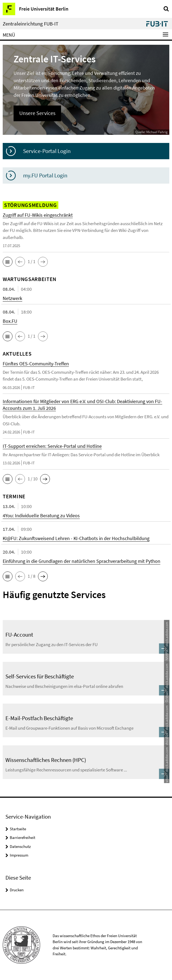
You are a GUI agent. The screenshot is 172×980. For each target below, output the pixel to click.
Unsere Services (37, 113)
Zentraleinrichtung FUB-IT (31, 24)
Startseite (18, 829)
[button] (8, 262)
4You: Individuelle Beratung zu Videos (41, 515)
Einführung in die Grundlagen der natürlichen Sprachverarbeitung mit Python (82, 561)
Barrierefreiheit (23, 837)
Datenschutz (20, 846)
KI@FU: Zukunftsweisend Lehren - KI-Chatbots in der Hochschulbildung (76, 538)
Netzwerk (12, 298)
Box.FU (10, 321)
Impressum (19, 855)
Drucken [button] (17, 890)
